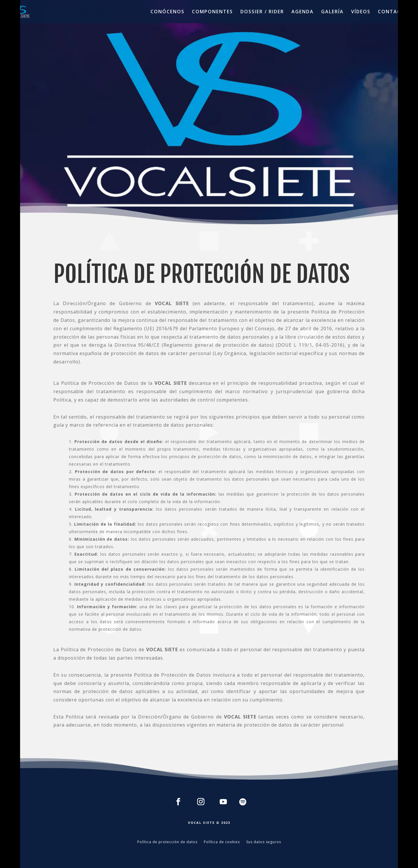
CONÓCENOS (167, 12)
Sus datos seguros (264, 842)
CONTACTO (393, 12)
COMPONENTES (212, 12)
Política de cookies (222, 842)
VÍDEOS (361, 12)
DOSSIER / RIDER (262, 12)
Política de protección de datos (167, 842)
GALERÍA (332, 12)
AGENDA (303, 12)
